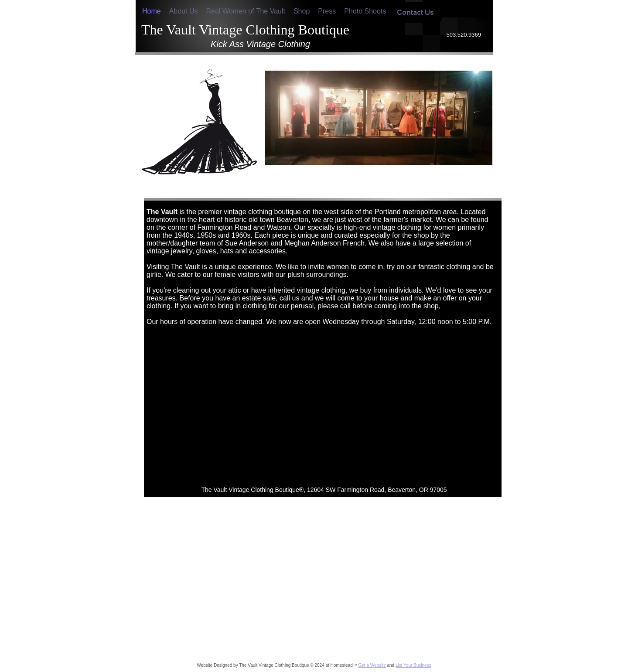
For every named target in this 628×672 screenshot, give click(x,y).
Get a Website (372, 665)
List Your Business (413, 665)
